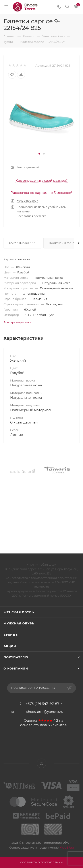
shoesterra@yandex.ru (45, 712)
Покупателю (16, 657)
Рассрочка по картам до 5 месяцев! (41, 193)
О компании (16, 668)
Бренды (11, 635)
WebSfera (67, 847)
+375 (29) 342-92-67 (42, 704)
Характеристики (22, 243)
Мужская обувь (19, 623)
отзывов (40, 725)
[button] (39, 154)
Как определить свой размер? (42, 180)
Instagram (41, 763)
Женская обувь (19, 612)
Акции (10, 646)
